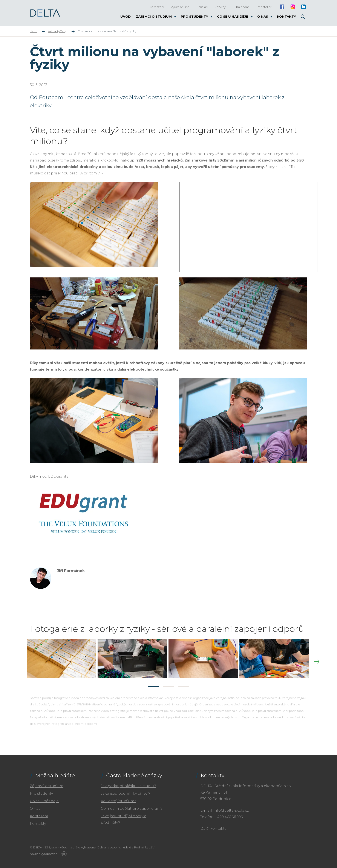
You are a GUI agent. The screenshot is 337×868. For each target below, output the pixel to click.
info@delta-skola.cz (231, 808)
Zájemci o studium (47, 783)
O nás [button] (263, 16)
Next (317, 660)
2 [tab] (168, 684)
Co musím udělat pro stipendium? (132, 806)
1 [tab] (153, 684)
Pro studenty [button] (195, 16)
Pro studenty (41, 791)
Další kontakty (213, 826)
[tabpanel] (62, 657)
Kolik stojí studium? (118, 798)
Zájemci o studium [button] (154, 16)
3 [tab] (184, 684)
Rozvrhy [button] (220, 7)
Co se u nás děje (44, 798)
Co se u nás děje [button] (233, 16)
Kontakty (38, 821)
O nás (35, 806)
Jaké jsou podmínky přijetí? (126, 791)
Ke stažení (39, 813)
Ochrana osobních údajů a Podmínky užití (126, 845)
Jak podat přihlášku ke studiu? (128, 783)
